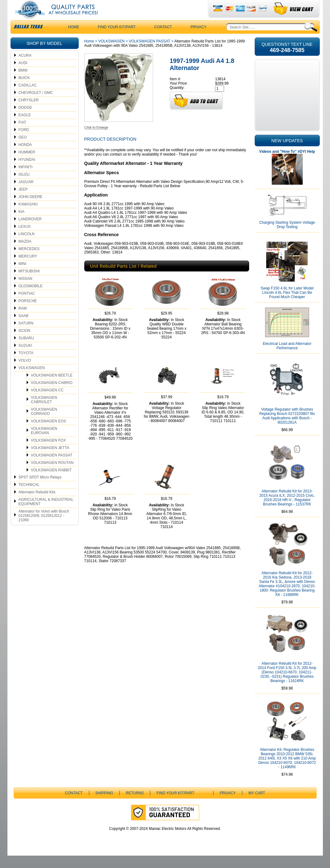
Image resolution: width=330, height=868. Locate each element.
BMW (23, 83)
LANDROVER (30, 231)
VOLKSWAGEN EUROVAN (44, 443)
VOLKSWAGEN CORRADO (44, 424)
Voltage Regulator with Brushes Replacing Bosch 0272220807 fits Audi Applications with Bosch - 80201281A (287, 428)
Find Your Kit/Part (117, 39)
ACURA (25, 68)
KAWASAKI (28, 217)
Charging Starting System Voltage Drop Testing (287, 237)
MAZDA (25, 254)
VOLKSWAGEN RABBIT (51, 482)
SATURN (26, 336)
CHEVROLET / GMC (36, 105)
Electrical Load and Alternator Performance (287, 358)
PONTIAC (27, 306)
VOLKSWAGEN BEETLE (52, 388)
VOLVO (25, 373)
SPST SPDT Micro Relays (40, 490)
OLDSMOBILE (31, 298)
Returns (135, 805)
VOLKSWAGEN (32, 380)
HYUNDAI (27, 172)
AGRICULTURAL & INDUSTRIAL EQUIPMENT (46, 514)
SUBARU (26, 350)
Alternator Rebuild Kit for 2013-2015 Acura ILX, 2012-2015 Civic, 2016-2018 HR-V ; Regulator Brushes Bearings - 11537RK (287, 510)
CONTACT (163, 39)
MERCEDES (29, 261)
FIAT (22, 135)
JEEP (23, 202)
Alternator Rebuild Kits (37, 504)
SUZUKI (25, 358)
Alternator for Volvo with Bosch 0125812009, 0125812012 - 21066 (44, 528)
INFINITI (26, 179)
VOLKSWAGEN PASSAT (52, 468)
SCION (24, 343)
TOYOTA (26, 365)
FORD (24, 142)
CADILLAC (28, 98)
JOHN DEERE (31, 209)
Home (89, 54)
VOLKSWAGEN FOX (48, 453)
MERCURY (28, 269)
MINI (22, 276)
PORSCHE (28, 313)
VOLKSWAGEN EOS (49, 434)
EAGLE (25, 127)
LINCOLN (27, 246)
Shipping (104, 805)
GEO (23, 150)
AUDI (23, 75)
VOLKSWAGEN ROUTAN (52, 475)
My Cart (257, 805)
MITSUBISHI (29, 284)
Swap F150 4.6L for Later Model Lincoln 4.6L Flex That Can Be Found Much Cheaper (287, 305)
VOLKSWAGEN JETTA (50, 460)
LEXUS (25, 239)
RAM (23, 321)
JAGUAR (26, 194)
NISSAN (26, 291)
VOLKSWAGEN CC (47, 403)
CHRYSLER (29, 112)
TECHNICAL (29, 497)
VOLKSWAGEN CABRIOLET (44, 412)
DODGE (25, 120)
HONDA (25, 157)
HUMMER (27, 165)
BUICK (24, 90)
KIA (22, 224)
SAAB (24, 328)
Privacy (199, 39)
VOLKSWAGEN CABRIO (52, 395)
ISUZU (24, 187)
